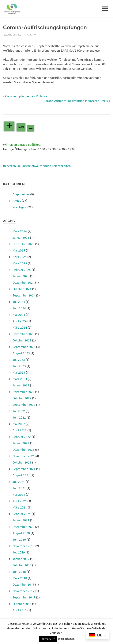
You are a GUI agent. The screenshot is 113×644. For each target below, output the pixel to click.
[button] (48, 639)
